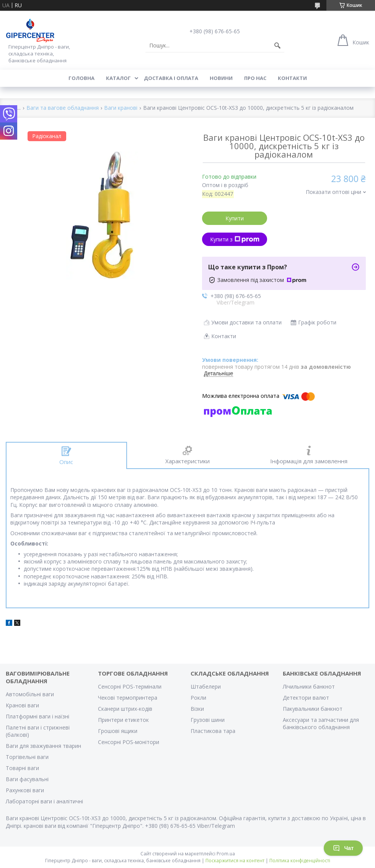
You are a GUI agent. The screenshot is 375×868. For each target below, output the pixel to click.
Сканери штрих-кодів (125, 709)
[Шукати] (277, 46)
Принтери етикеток (123, 720)
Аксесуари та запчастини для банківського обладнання (321, 723)
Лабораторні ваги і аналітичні (44, 801)
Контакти (292, 78)
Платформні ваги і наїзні (37, 716)
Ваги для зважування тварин (43, 746)
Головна (82, 78)
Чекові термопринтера (128, 698)
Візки (197, 709)
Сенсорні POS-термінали (130, 686)
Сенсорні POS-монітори (129, 742)
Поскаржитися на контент (235, 861)
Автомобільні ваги (30, 694)
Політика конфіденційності (300, 861)
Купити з (235, 239)
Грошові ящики (118, 731)
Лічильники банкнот (309, 686)
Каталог (118, 78)
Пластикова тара (213, 731)
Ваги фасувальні (27, 779)
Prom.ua (226, 854)
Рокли (198, 698)
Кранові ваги (22, 705)
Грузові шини (208, 720)
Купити (235, 218)
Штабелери (206, 686)
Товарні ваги (22, 768)
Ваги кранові (121, 108)
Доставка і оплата (171, 78)
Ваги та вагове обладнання (63, 108)
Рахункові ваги (25, 790)
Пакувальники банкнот (313, 709)
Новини (221, 78)
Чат (343, 848)
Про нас (255, 78)
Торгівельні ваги (27, 757)
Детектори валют (306, 698)
